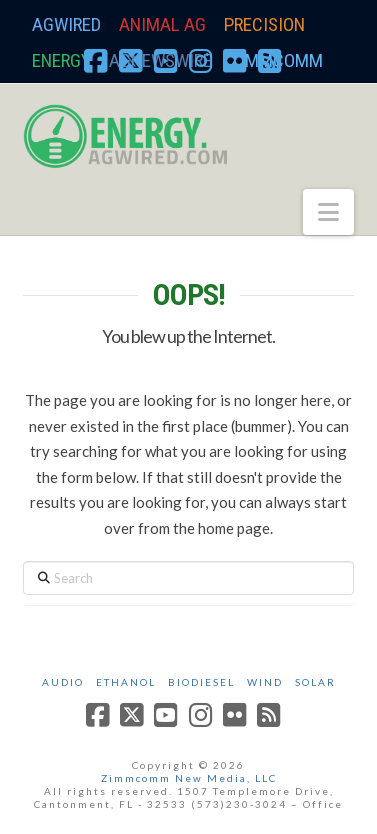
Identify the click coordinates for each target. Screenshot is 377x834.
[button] (328, 212)
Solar (315, 682)
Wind (265, 682)
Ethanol (126, 682)
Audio (63, 682)
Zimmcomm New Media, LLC (189, 778)
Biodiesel (201, 682)
